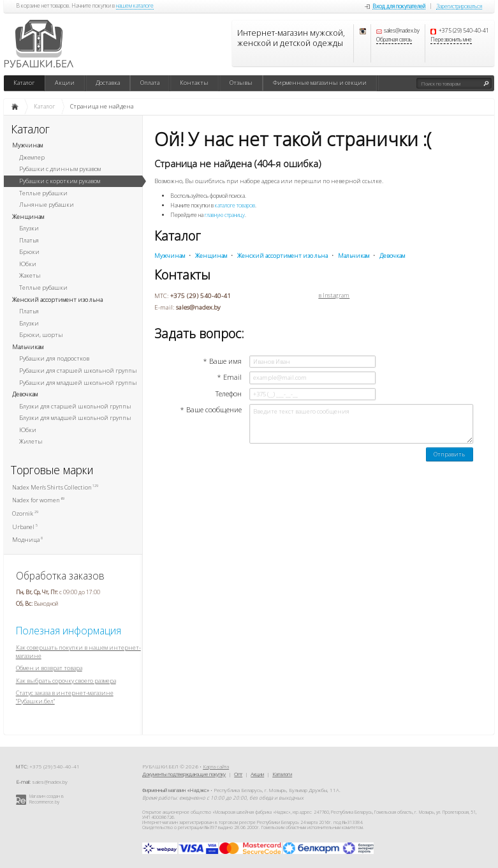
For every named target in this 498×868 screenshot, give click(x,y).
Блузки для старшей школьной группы (75, 406)
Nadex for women (38, 500)
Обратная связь (394, 40)
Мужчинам (27, 145)
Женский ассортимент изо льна (57, 300)
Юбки (28, 264)
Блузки (29, 228)
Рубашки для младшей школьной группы (78, 383)
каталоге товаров (235, 206)
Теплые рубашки (43, 193)
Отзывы (241, 83)
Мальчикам (28, 347)
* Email (229, 377)
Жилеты (31, 441)
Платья (29, 240)
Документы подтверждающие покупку (184, 774)
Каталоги (282, 774)
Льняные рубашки (47, 205)
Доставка (108, 83)
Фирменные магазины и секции (320, 83)
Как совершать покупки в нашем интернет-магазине (78, 652)
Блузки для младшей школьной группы (75, 418)
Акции (65, 83)
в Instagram (334, 296)
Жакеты (30, 275)
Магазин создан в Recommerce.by (47, 799)
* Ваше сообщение (211, 410)
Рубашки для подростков (54, 358)
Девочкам (25, 394)
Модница (27, 540)
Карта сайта (216, 766)
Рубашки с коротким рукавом (60, 181)
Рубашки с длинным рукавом (60, 169)
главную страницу (225, 215)
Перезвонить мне (451, 40)
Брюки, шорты (41, 335)
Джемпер (32, 157)
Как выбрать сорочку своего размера (66, 681)
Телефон (229, 394)
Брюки (29, 252)
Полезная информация (69, 631)
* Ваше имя (222, 361)
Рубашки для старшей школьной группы (78, 370)
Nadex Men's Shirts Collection (55, 487)
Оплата (150, 83)
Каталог (24, 83)
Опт (238, 774)
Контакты (194, 83)
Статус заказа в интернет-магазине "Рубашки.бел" (65, 697)
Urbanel (25, 527)
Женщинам (28, 217)
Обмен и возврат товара (49, 668)
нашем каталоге (135, 6)
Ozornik (25, 513)
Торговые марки (52, 470)
